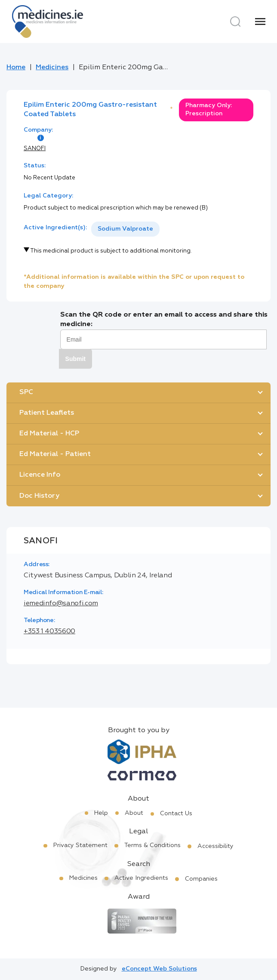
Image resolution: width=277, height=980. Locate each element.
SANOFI (35, 149)
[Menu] (260, 22)
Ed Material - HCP (49, 434)
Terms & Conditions (152, 845)
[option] (125, 229)
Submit (75, 359)
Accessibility (215, 846)
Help (101, 813)
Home (16, 68)
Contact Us (176, 814)
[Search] (235, 22)
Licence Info (40, 475)
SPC (26, 392)
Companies (201, 879)
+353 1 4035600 (49, 632)
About (134, 813)
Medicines (52, 68)
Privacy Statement (80, 845)
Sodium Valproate (125, 229)
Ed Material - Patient (55, 454)
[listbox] (125, 229)
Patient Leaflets (47, 413)
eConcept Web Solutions (159, 969)
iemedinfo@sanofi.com (61, 604)
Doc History (39, 496)
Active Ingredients (141, 878)
